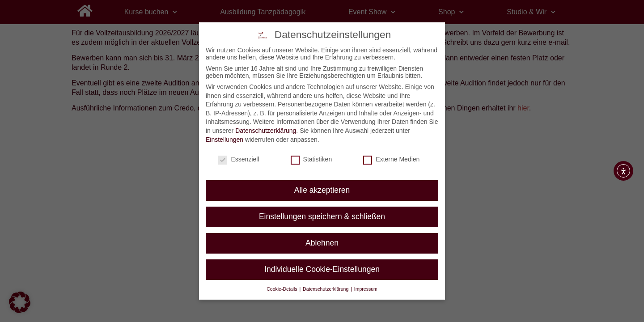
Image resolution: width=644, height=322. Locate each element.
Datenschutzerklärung (266, 131)
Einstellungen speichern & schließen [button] (322, 216)
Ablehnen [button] (322, 243)
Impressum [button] (366, 289)
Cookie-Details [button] (282, 289)
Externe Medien (391, 159)
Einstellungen (225, 139)
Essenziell (239, 159)
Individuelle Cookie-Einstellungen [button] (322, 269)
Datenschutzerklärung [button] (326, 289)
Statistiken (311, 159)
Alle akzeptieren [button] (322, 190)
